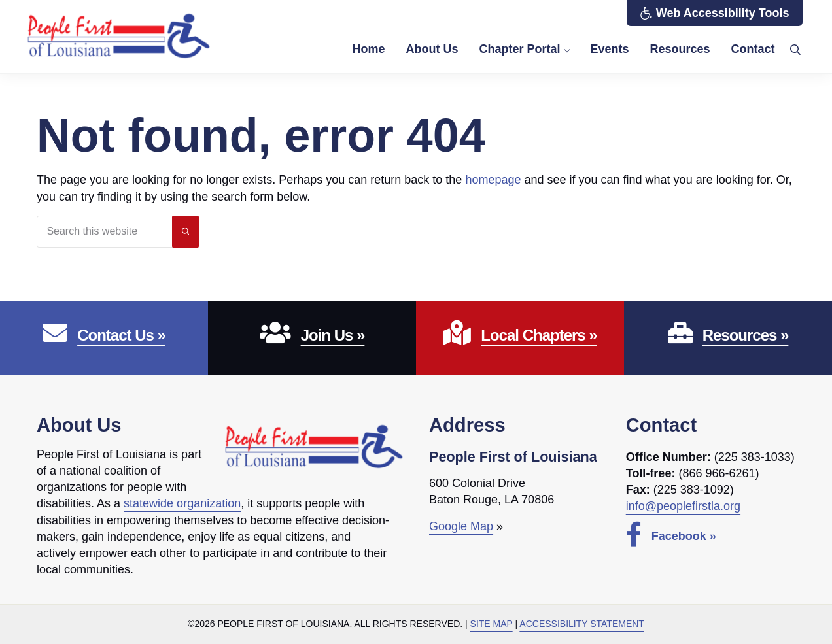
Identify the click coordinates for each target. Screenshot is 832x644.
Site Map (492, 624)
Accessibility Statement (582, 624)
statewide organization (182, 504)
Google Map (461, 527)
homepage (493, 180)
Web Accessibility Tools (715, 13)
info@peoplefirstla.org (683, 507)
